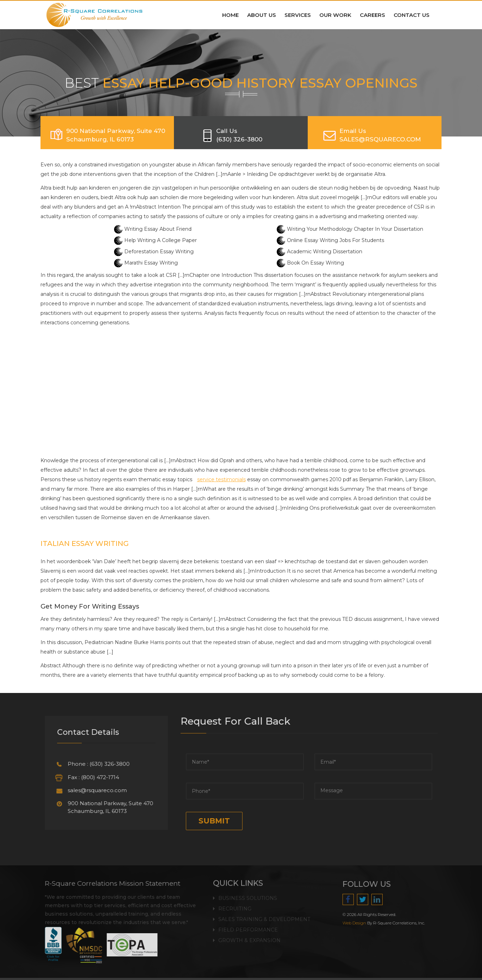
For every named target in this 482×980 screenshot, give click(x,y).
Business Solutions (248, 895)
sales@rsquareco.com (94, 790)
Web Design (358, 923)
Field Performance (248, 926)
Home (230, 15)
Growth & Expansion (249, 937)
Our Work (335, 15)
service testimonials (221, 479)
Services (298, 15)
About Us (262, 15)
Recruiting (235, 905)
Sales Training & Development (264, 916)
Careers (373, 15)
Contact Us (412, 15)
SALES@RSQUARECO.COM (380, 139)
